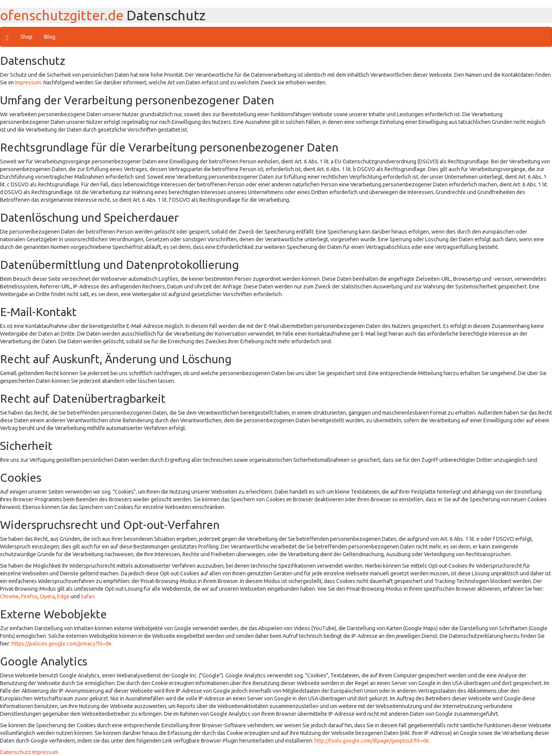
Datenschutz (16, 752)
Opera (47, 596)
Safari (88, 596)
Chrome (9, 596)
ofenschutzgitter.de (62, 15)
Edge (63, 596)
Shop (26, 37)
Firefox (29, 596)
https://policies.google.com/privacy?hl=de (62, 644)
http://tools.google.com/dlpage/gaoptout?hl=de (372, 741)
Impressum (28, 82)
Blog (50, 37)
